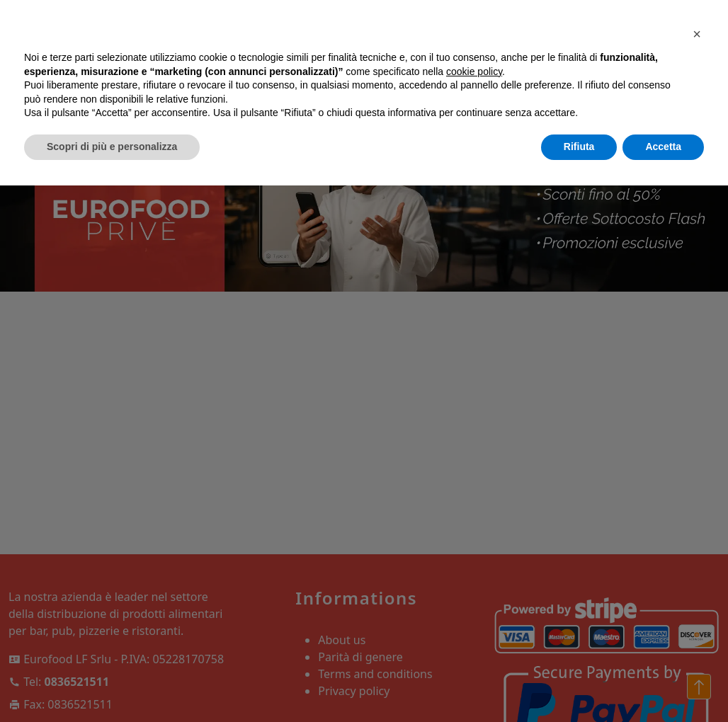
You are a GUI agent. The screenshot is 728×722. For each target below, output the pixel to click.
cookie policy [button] (474, 71)
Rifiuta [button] (579, 147)
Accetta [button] (663, 147)
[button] (697, 34)
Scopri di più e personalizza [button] (112, 147)
